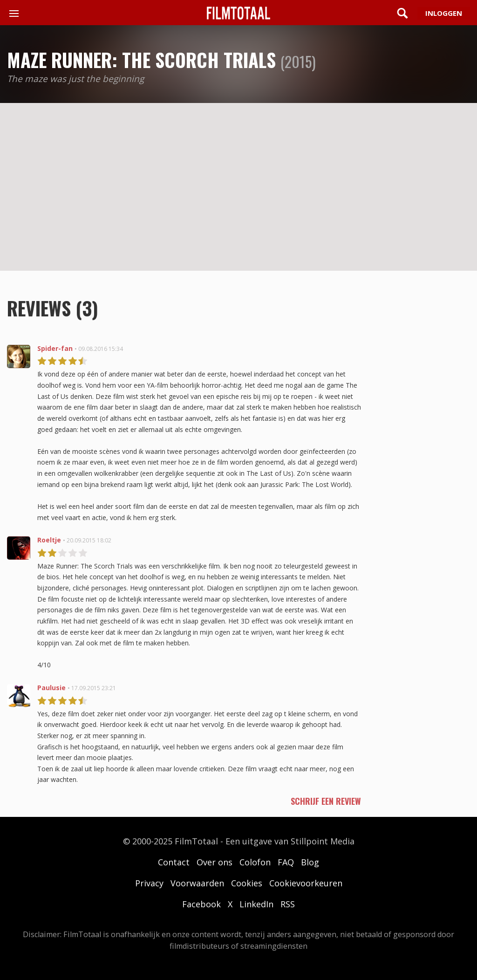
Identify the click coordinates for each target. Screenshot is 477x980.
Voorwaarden (197, 883)
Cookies (247, 883)
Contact (174, 862)
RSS (288, 904)
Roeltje (49, 540)
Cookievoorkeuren (306, 883)
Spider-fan (55, 348)
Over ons (215, 862)
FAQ (286, 862)
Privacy (149, 883)
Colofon (255, 862)
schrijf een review (326, 801)
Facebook (201, 904)
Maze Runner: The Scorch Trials (141, 60)
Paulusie (51, 688)
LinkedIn (256, 904)
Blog (310, 862)
